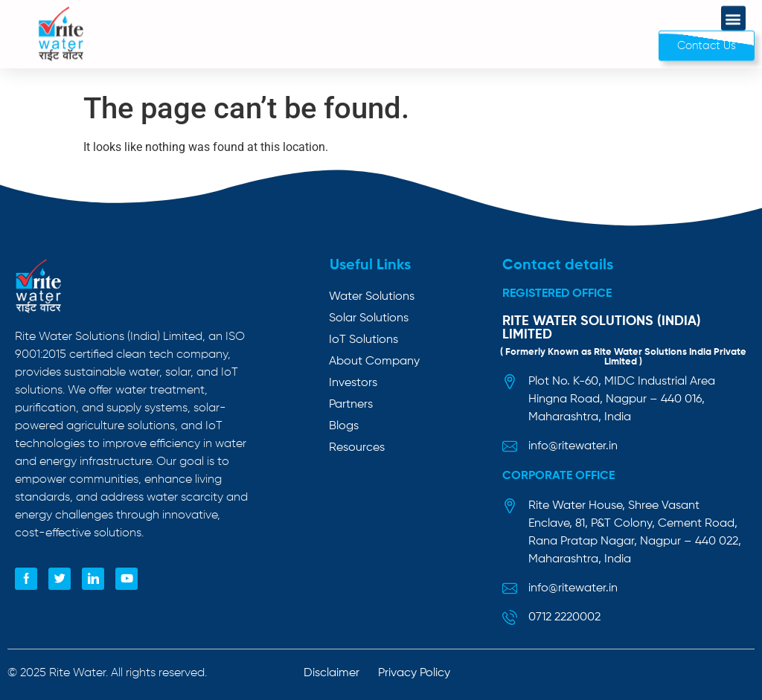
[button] (733, 13)
